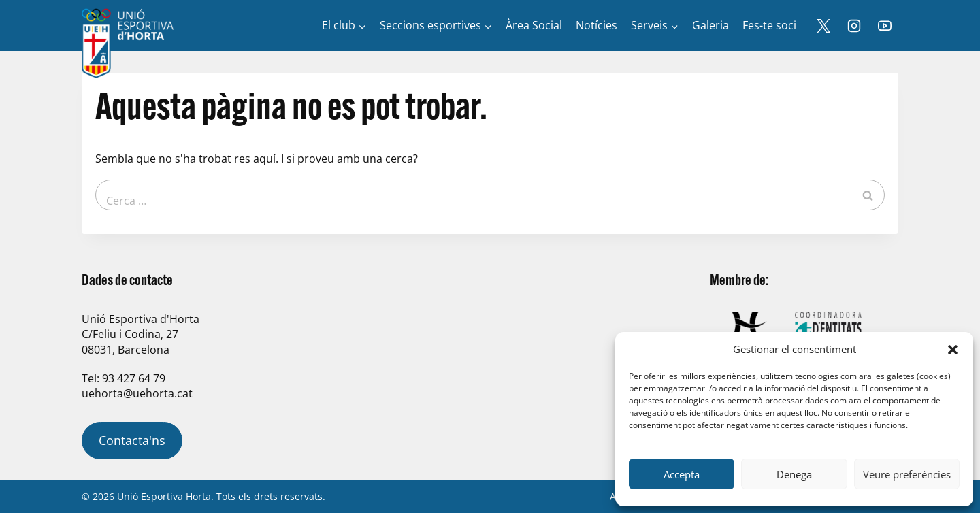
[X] (823, 26)
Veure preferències (907, 474)
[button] (953, 350)
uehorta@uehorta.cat (137, 393)
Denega (794, 474)
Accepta (682, 474)
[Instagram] (854, 26)
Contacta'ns (132, 440)
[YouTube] (885, 26)
